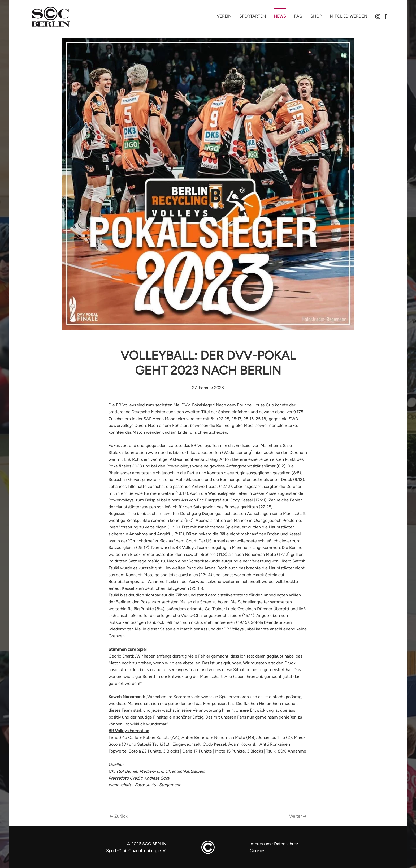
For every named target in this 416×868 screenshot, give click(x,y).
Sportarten (253, 16)
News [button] (280, 16)
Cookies (257, 851)
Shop (316, 16)
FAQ (298, 16)
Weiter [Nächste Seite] (298, 816)
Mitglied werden (348, 16)
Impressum (261, 844)
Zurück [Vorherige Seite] (119, 816)
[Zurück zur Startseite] (54, 17)
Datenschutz (286, 844)
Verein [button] (224, 16)
